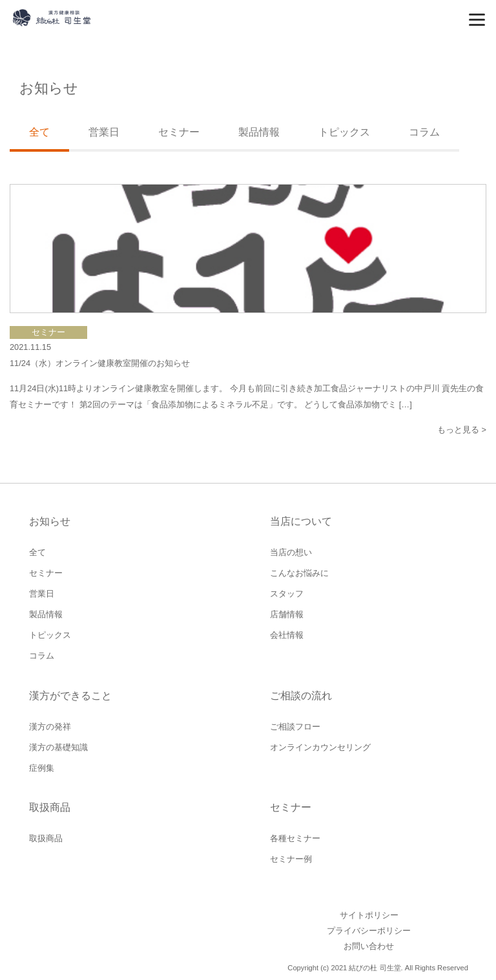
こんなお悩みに (299, 573)
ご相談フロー (295, 727)
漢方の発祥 (50, 727)
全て (37, 552)
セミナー (179, 132)
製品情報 (259, 132)
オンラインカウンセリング (320, 747)
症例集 (42, 768)
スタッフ (287, 594)
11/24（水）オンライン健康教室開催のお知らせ (100, 363)
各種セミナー (295, 838)
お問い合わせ (369, 946)
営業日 (104, 132)
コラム (424, 132)
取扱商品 (46, 838)
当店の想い (291, 552)
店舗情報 (287, 614)
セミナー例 (291, 859)
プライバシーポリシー (369, 931)
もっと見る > (462, 430)
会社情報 (287, 635)
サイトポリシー (369, 915)
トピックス (344, 132)
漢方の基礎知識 (58, 747)
